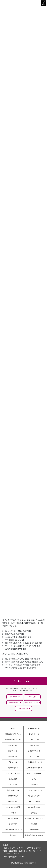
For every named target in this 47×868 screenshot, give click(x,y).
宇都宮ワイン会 (13, 768)
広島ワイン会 (34, 745)
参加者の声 (13, 824)
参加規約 (13, 835)
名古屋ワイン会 (34, 734)
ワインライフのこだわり (34, 790)
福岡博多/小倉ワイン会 (13, 740)
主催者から (34, 785)
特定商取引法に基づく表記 (34, 835)
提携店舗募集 (34, 830)
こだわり (31, 697)
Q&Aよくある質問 (34, 802)
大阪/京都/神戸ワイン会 (13, 734)
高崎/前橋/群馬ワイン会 (34, 768)
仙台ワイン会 (13, 745)
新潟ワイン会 (13, 757)
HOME (13, 728)
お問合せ (34, 813)
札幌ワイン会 (34, 740)
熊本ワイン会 (34, 757)
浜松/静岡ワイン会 (34, 751)
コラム (34, 779)
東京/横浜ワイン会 (34, 728)
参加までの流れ (13, 796)
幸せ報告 (34, 824)
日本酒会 (13, 813)
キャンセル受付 (13, 818)
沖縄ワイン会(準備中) (34, 773)
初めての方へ (14, 697)
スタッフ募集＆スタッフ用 (13, 830)
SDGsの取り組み (34, 807)
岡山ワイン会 (13, 751)
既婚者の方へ (13, 802)
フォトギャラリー (23, 709)
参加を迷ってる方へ (34, 796)
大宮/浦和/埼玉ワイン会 (34, 762)
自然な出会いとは (14, 703)
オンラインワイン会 (13, 773)
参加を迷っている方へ (31, 703)
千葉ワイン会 (13, 762)
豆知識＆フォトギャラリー (34, 818)
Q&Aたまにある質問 (13, 807)
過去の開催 (13, 779)
